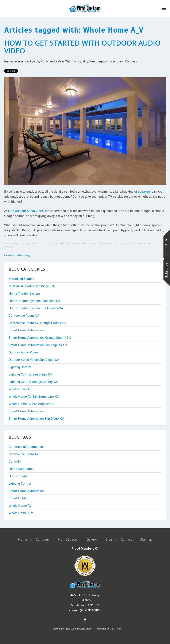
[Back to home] (85, 8)
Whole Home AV (20, 506)
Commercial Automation (26, 447)
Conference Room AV (24, 454)
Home (23, 539)
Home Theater (19, 476)
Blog (109, 539)
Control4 (15, 462)
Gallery (92, 539)
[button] (164, 8)
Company (43, 539)
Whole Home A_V (21, 513)
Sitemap (146, 539)
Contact (126, 539)
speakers (144, 192)
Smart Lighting (19, 498)
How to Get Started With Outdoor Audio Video (82, 47)
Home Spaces (68, 539)
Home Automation (22, 469)
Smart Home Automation (26, 491)
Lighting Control (20, 484)
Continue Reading (17, 255)
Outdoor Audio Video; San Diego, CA (97, 243)
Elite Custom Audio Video (26, 211)
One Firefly (115, 629)
